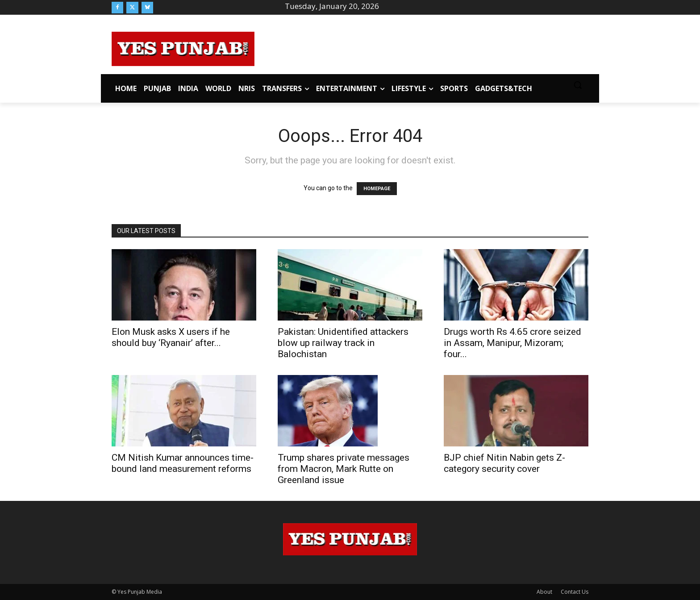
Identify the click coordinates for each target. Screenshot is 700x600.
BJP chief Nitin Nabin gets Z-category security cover (504, 463)
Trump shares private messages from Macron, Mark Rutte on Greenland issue (344, 469)
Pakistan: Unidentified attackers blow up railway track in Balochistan (343, 343)
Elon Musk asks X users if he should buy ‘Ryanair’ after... (171, 337)
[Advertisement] (421, 47)
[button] (578, 85)
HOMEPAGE (377, 189)
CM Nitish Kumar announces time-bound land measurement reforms (183, 463)
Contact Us (575, 592)
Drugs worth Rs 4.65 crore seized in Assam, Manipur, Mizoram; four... (512, 343)
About (544, 592)
